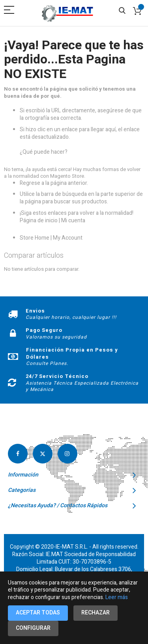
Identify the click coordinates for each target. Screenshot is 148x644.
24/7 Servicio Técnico (57, 376)
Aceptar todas (38, 613)
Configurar (33, 628)
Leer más (117, 597)
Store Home (35, 238)
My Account (68, 238)
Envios (35, 311)
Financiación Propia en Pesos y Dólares (72, 353)
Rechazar (96, 613)
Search (122, 11)
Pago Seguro (44, 330)
